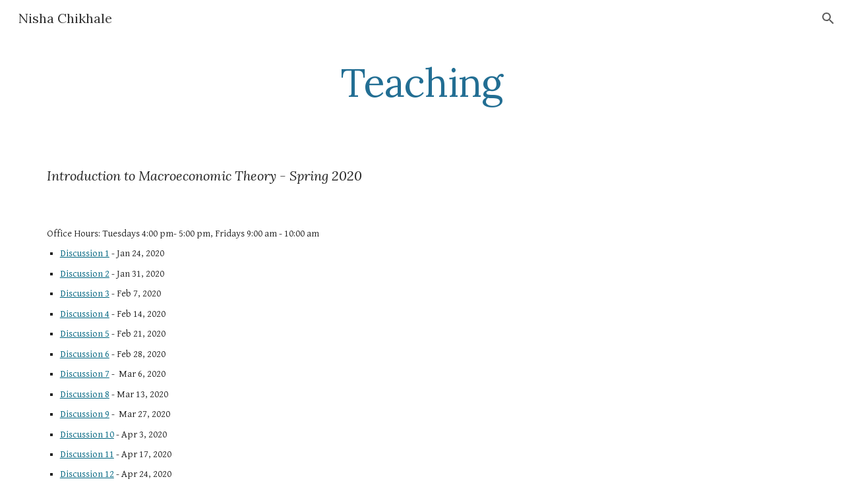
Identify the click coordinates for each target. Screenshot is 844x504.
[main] (422, 82)
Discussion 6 (85, 354)
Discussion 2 (85, 274)
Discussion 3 (85, 294)
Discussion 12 (87, 474)
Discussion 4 (85, 314)
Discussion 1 (85, 253)
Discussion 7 (85, 374)
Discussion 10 (87, 434)
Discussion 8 (85, 394)
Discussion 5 (85, 334)
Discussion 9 (85, 414)
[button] (828, 18)
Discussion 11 (87, 454)
